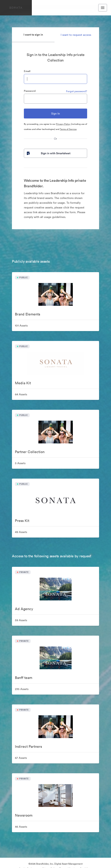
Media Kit (23, 383)
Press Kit (22, 521)
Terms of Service (68, 129)
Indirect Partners (28, 746)
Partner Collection (30, 452)
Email (27, 71)
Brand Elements (28, 314)
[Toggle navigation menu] (103, 8)
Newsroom (24, 815)
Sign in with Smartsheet (48, 153)
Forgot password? (77, 91)
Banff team (24, 678)
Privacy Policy (63, 124)
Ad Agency (24, 609)
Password (30, 91)
